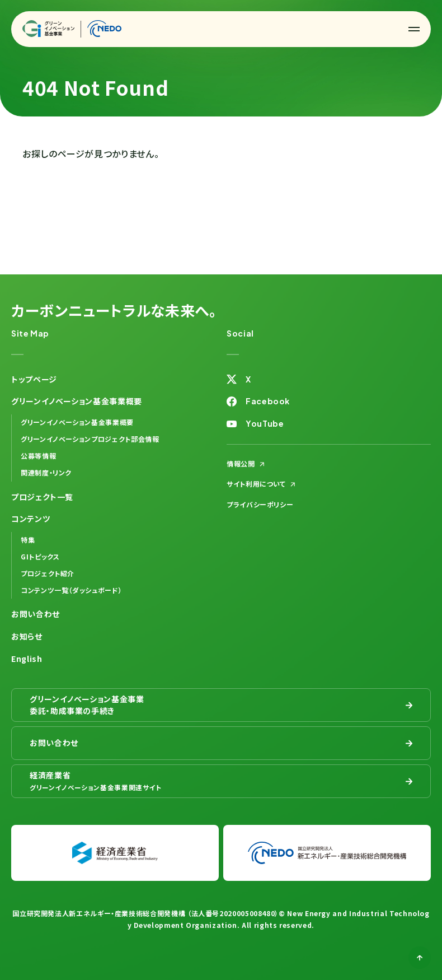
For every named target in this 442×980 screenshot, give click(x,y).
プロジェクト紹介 (48, 573)
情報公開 (241, 463)
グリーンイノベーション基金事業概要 (77, 422)
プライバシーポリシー (260, 504)
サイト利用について (256, 484)
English (27, 659)
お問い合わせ (36, 614)
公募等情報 (38, 456)
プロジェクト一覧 (42, 497)
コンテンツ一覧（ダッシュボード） (71, 590)
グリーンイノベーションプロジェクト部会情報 (90, 439)
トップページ (34, 379)
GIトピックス (40, 556)
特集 (28, 540)
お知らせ (27, 636)
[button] (414, 29)
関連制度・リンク (46, 472)
